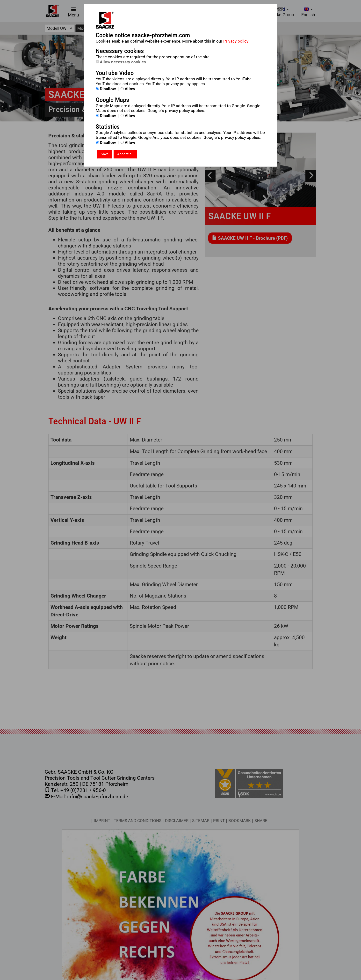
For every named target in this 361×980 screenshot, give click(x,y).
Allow (128, 89)
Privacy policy (236, 41)
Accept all (125, 154)
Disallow (106, 89)
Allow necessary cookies (121, 62)
